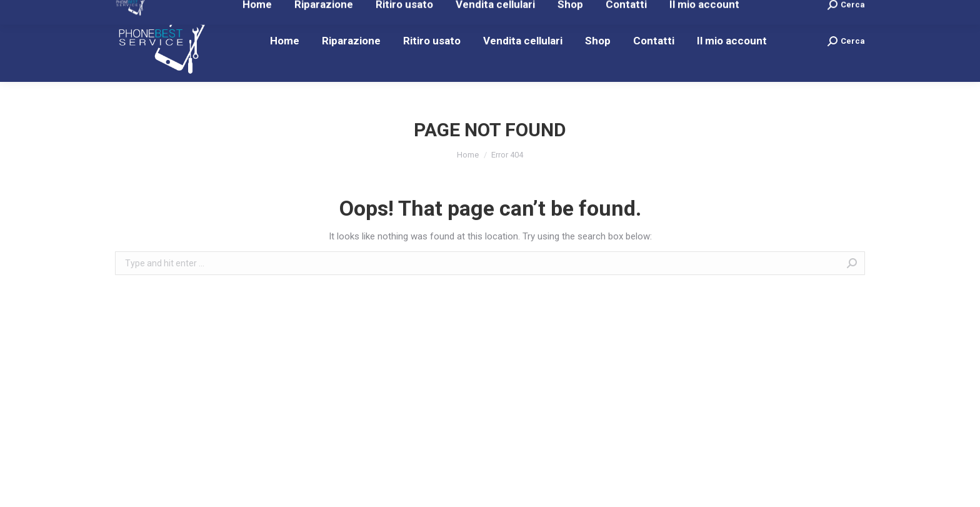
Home (468, 155)
